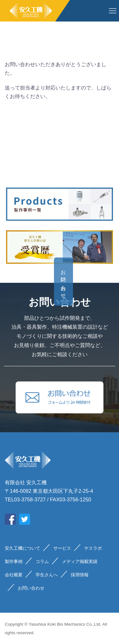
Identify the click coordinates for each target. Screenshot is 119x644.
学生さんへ (47, 575)
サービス (62, 548)
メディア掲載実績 (80, 561)
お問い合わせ (106, 282)
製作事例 (14, 561)
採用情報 (80, 575)
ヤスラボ (93, 548)
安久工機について (23, 548)
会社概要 (14, 575)
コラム (42, 561)
